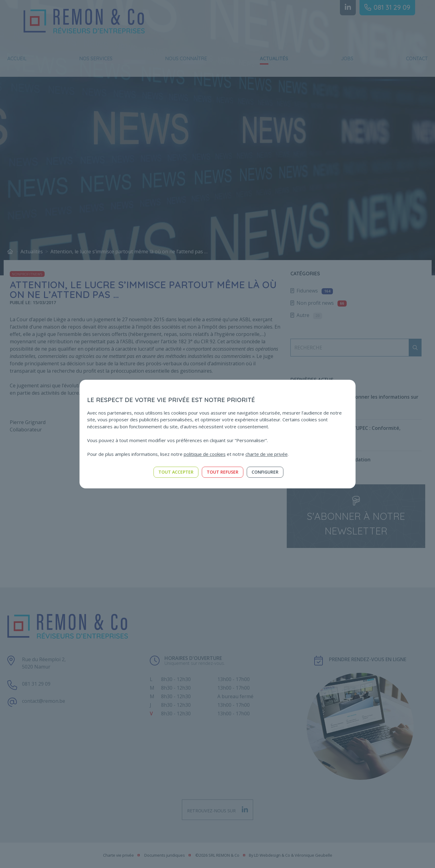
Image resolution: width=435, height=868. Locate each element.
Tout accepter (176, 472)
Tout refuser (223, 472)
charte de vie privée (267, 454)
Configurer (265, 472)
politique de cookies (205, 454)
